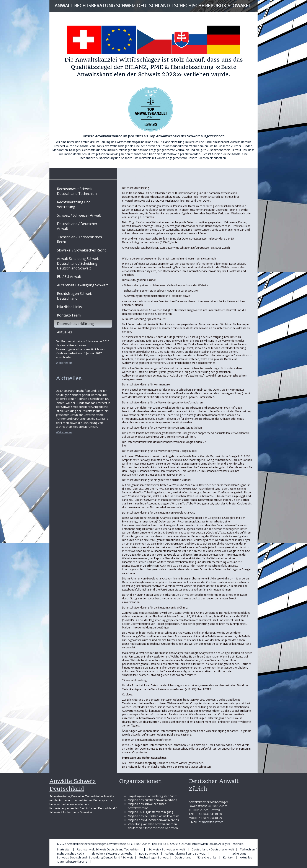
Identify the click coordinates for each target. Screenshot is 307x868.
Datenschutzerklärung (72, 861)
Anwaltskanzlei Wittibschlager (86, 844)
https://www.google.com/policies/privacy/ (154, 446)
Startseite (63, 849)
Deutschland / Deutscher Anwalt (213, 849)
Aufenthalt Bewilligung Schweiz (185, 853)
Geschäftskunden (94, 150)
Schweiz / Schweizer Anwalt (167, 849)
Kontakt (228, 857)
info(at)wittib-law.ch (211, 822)
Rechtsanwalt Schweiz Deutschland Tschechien (108, 849)
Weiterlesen (64, 363)
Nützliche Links (207, 857)
